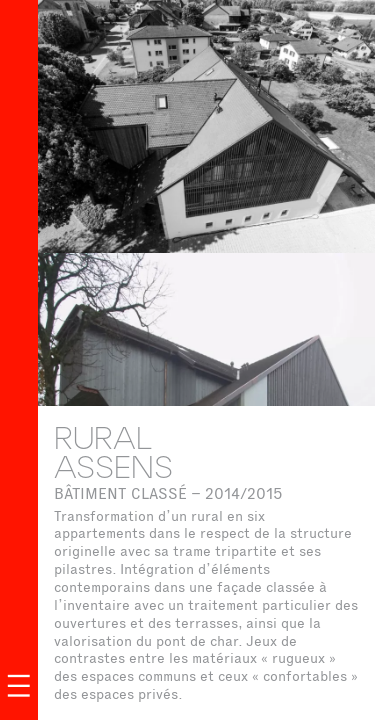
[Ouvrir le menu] (19, 686)
